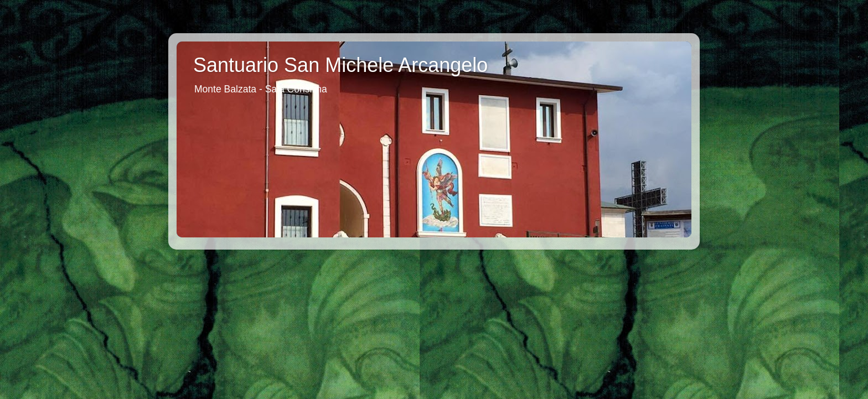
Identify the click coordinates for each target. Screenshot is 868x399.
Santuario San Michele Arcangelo (340, 65)
